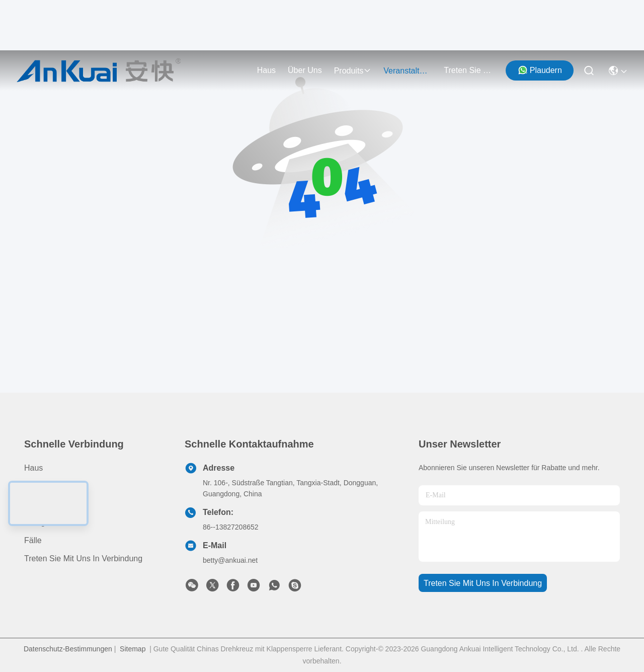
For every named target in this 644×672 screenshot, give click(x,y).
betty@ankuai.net (230, 560)
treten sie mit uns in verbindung (468, 70)
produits (353, 71)
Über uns (305, 70)
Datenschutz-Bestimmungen (68, 649)
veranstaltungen (408, 71)
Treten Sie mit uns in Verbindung (83, 558)
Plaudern (540, 70)
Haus (266, 70)
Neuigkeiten (46, 522)
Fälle (33, 540)
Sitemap (133, 649)
